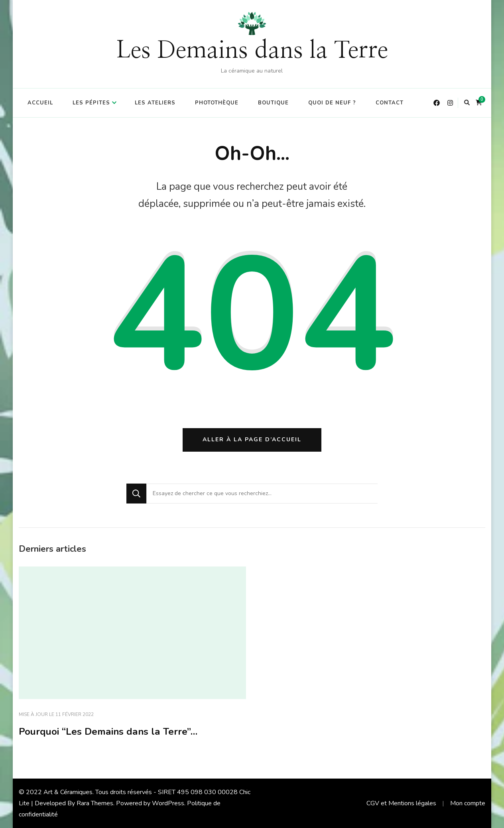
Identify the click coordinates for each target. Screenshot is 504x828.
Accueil (40, 103)
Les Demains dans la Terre (252, 51)
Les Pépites (91, 103)
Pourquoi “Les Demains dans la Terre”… (108, 732)
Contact (390, 103)
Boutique (273, 103)
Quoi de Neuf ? (332, 103)
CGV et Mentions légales (401, 803)
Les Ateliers (155, 103)
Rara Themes (95, 803)
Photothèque (217, 103)
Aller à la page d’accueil (252, 440)
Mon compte (468, 803)
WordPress (168, 803)
